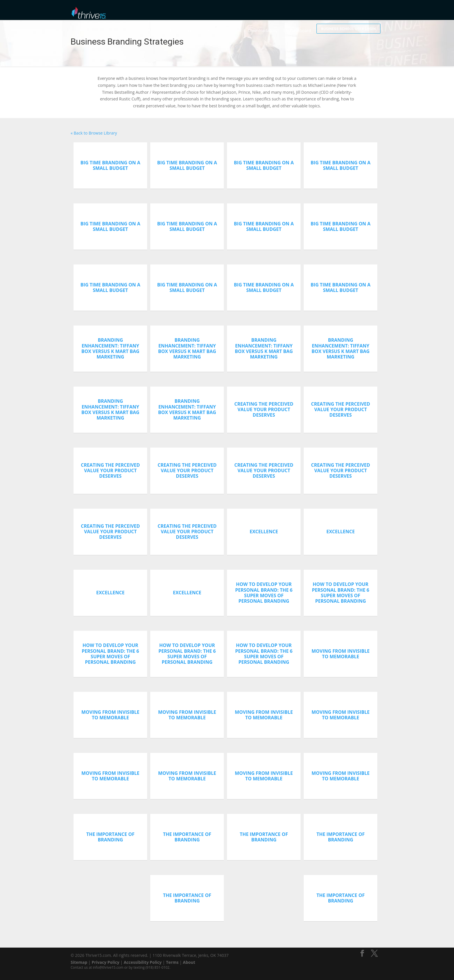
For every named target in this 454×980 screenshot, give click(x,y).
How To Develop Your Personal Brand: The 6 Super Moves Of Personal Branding (264, 593)
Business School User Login (358, 11)
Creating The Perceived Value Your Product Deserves (264, 409)
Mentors (231, 12)
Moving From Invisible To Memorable (340, 654)
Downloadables (282, 12)
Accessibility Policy (143, 962)
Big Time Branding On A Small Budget (110, 165)
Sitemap (79, 962)
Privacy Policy (105, 962)
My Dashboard (316, 12)
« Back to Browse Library (94, 133)
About (189, 962)
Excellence (264, 532)
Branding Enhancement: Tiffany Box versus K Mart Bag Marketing (110, 348)
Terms (172, 962)
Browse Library (203, 12)
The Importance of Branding (110, 837)
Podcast (253, 12)
